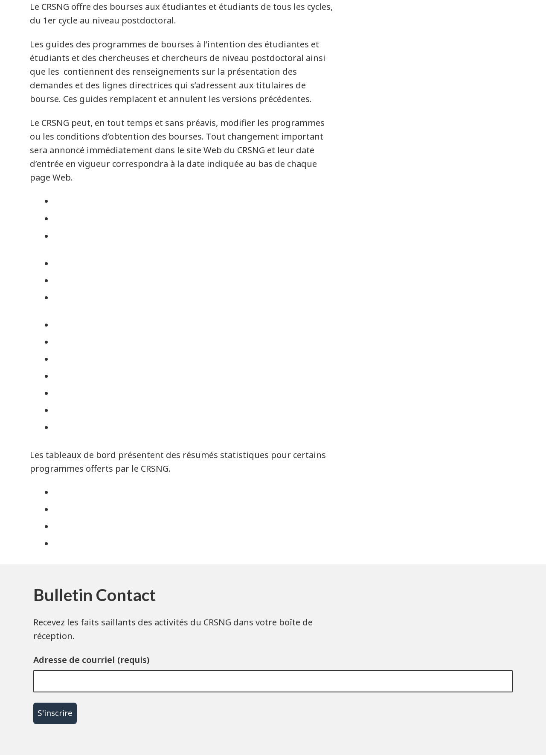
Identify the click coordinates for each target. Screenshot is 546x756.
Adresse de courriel (74, 660)
